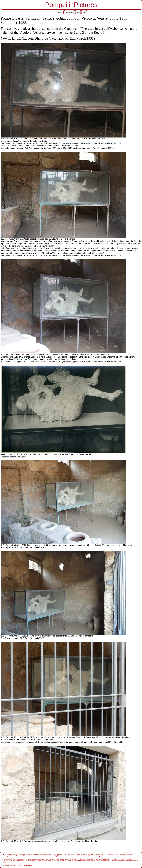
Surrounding (69, 12)
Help (84, 12)
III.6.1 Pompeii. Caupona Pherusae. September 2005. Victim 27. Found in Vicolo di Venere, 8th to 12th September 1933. (53, 139)
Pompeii (60, 12)
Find (78, 12)
